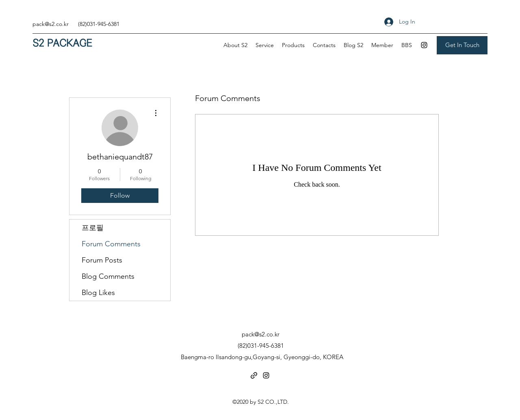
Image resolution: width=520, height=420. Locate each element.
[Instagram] (424, 45)
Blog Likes (98, 293)
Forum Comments (111, 244)
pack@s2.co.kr (51, 24)
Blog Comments (108, 276)
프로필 (93, 228)
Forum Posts (102, 260)
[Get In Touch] (462, 45)
